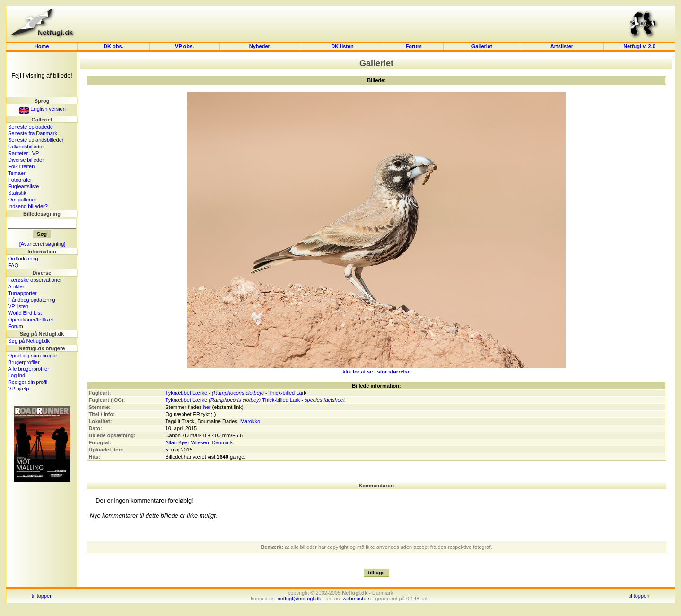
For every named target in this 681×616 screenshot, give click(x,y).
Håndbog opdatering (32, 300)
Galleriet (482, 46)
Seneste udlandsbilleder (36, 140)
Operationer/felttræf (31, 320)
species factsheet (325, 400)
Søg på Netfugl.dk (29, 341)
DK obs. (113, 46)
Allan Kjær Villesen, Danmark (199, 442)
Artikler (16, 286)
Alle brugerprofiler (29, 369)
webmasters (356, 599)
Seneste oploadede (31, 127)
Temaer (17, 173)
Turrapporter (22, 293)
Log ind (17, 375)
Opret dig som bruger (33, 356)
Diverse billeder (26, 160)
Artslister (562, 46)
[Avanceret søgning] (43, 244)
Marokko (250, 421)
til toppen (42, 596)
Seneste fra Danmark (33, 133)
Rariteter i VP (23, 153)
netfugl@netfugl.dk (299, 599)
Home (42, 46)
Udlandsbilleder (26, 147)
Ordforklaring (23, 259)
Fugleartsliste (23, 186)
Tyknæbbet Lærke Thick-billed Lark (233, 400)
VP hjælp (18, 389)
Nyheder (260, 46)
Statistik (17, 193)
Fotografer (20, 180)
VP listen (18, 306)
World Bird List (25, 313)
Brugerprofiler (24, 362)
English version (42, 109)
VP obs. (184, 46)
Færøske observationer (35, 280)
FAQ (13, 265)
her (207, 407)
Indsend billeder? (28, 206)
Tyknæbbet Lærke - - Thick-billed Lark (236, 393)
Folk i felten (21, 166)
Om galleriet (22, 200)
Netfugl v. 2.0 (639, 46)
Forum (413, 46)
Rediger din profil (28, 382)
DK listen (342, 46)
